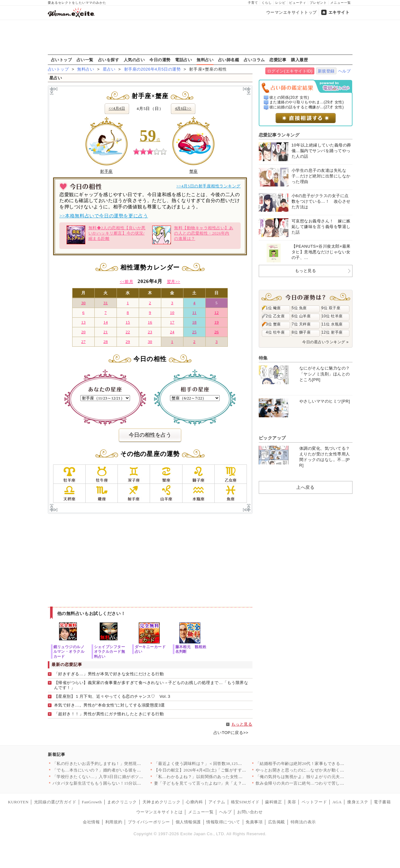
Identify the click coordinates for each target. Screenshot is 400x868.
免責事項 (254, 822)
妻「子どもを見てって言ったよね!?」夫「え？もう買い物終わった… (219, 783)
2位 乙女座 (275, 316)
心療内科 (194, 802)
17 (172, 322)
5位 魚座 (299, 308)
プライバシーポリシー (149, 822)
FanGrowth (92, 802)
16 (150, 322)
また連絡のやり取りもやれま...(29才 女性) (307, 102)
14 (106, 322)
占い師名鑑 (229, 60)
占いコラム (254, 60)
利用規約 (114, 822)
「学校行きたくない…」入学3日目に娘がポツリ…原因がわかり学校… (119, 777)
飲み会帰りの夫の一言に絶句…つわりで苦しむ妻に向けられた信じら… (323, 783)
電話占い (183, 60)
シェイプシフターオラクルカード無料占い (110, 651)
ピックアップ (272, 438)
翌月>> (174, 282)
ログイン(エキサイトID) (290, 71)
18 (194, 322)
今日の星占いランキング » (325, 342)
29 (128, 342)
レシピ (280, 3)
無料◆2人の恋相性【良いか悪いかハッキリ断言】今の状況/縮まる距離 (106, 235)
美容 (292, 802)
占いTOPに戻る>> (231, 733)
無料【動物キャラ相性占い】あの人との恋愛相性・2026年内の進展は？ (193, 235)
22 (128, 332)
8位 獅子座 (301, 332)
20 (83, 332)
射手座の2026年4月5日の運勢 (152, 69)
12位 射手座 (332, 332)
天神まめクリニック (162, 802)
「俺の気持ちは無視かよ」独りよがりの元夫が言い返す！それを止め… (323, 777)
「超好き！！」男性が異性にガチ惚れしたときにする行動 (109, 714)
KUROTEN (18, 802)
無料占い (205, 60)
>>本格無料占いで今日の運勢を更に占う (104, 216)
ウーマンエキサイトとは (160, 812)
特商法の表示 (303, 822)
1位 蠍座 (273, 308)
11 (194, 312)
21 (106, 332)
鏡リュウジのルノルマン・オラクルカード (69, 651)
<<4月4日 (117, 108)
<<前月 (126, 282)
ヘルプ (345, 71)
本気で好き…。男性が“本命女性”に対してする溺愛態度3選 (110, 705)
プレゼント (318, 3)
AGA (337, 802)
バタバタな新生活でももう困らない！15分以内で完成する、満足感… (118, 783)
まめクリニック (122, 802)
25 (194, 332)
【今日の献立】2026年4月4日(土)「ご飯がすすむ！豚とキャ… (213, 770)
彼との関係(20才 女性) (289, 97)
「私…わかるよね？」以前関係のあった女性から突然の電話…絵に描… (222, 777)
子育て (253, 3)
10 (172, 312)
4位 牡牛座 (275, 332)
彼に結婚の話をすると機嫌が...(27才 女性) (307, 107)
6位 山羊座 (301, 316)
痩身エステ (358, 802)
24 (172, 332)
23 (150, 332)
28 (106, 342)
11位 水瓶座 (332, 324)
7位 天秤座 (301, 324)
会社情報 (91, 822)
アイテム (217, 802)
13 (83, 322)
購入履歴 (299, 60)
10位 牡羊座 (332, 316)
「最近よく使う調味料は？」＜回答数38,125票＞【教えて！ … (214, 764)
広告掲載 (277, 822)
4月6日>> (183, 108)
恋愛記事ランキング (279, 135)
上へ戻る (305, 487)
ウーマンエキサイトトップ (292, 12)
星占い (109, 69)
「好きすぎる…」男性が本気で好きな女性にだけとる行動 (109, 674)
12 (217, 312)
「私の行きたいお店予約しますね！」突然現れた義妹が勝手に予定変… (120, 764)
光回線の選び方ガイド (55, 802)
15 (128, 322)
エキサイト (339, 12)
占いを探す (109, 60)
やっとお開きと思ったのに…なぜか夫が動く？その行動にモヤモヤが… (323, 770)
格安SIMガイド (245, 802)
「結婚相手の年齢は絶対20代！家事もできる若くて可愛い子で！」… (321, 764)
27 (83, 342)
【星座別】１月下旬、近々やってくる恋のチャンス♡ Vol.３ (113, 696)
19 (217, 322)
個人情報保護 (188, 822)
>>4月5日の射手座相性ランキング (208, 186)
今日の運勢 (160, 60)
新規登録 (326, 71)
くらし (267, 3)
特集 (263, 358)
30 (83, 303)
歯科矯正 (273, 802)
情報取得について (223, 822)
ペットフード (314, 802)
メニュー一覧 (341, 3)
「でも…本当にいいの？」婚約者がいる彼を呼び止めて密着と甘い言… (120, 770)
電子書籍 (382, 802)
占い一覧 (85, 60)
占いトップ (62, 60)
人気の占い (134, 60)
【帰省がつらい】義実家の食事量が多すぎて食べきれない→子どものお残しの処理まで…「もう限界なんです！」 (151, 685)
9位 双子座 (331, 308)
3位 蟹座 (273, 324)
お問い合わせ (250, 812)
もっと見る (242, 724)
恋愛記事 (278, 60)
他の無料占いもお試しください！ (91, 613)
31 (106, 303)
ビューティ (298, 3)
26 (217, 332)
